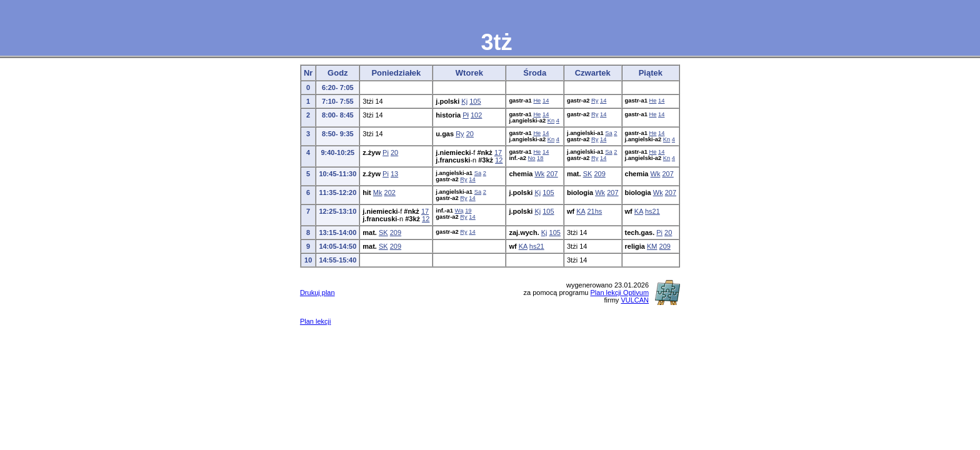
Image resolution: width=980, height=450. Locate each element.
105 (475, 101)
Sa (608, 133)
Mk (378, 192)
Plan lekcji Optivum (620, 292)
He (537, 101)
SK (588, 174)
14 (546, 101)
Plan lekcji (316, 321)
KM (652, 246)
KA (581, 211)
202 (390, 192)
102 (476, 115)
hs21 (652, 211)
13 (394, 174)
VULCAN (635, 300)
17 (498, 152)
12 (499, 160)
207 (552, 174)
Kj (464, 101)
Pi (386, 152)
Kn (551, 121)
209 (599, 174)
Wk (539, 174)
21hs (594, 211)
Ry (595, 101)
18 (540, 158)
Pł (466, 115)
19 (468, 211)
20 (470, 134)
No (532, 158)
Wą (459, 211)
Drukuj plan (317, 292)
